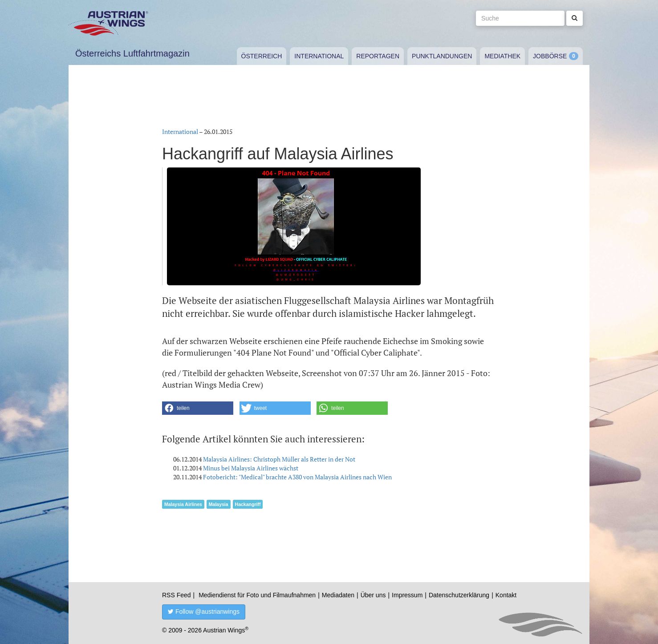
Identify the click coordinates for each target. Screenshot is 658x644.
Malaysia (219, 504)
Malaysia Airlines (183, 504)
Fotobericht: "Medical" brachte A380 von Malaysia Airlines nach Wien (297, 477)
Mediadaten (338, 595)
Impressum (407, 595)
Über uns (373, 595)
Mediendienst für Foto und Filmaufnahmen (257, 595)
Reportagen (378, 56)
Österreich (262, 56)
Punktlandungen (442, 56)
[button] (198, 408)
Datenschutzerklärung (459, 595)
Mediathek (502, 56)
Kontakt (506, 595)
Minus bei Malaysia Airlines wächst (251, 468)
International (319, 56)
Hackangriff (248, 504)
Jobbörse (550, 56)
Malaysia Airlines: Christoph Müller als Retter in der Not (279, 459)
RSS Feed (177, 595)
